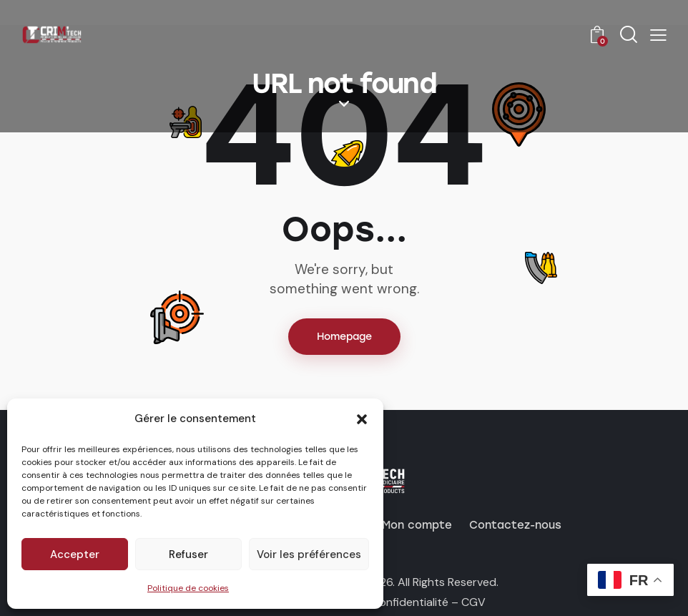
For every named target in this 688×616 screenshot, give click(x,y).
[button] (362, 419)
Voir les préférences (309, 554)
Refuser (188, 554)
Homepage (344, 337)
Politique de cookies (188, 588)
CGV (473, 602)
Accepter (75, 554)
